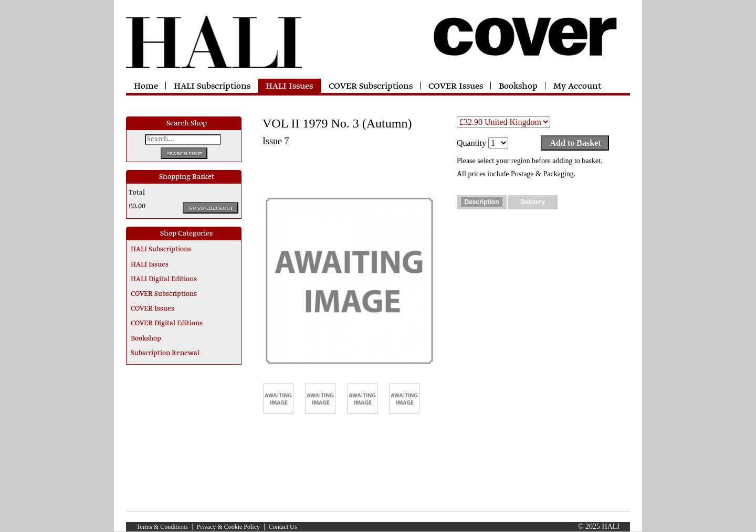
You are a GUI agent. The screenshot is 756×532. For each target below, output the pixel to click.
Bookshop (518, 87)
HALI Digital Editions (164, 280)
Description (481, 202)
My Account (577, 87)
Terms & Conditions (162, 527)
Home (146, 87)
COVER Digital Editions (167, 324)
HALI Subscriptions (212, 87)
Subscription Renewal (165, 354)
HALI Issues (289, 87)
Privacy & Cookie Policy (228, 527)
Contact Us (283, 527)
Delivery (533, 202)
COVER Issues (456, 87)
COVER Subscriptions (371, 87)
